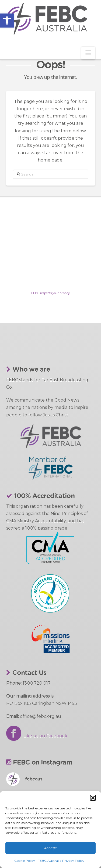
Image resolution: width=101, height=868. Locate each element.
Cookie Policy (25, 861)
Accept (50, 848)
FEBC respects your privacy (50, 293)
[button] (7, 21)
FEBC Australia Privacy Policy (61, 861)
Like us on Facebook (37, 736)
